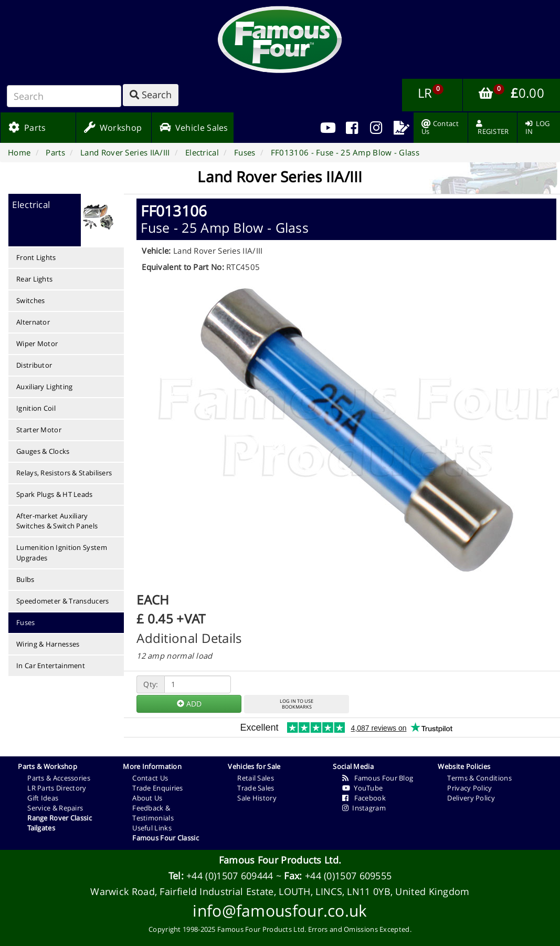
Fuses (26, 622)
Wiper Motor (37, 344)
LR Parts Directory (57, 788)
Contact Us (150, 778)
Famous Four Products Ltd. (280, 860)
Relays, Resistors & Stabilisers (64, 473)
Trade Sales (256, 788)
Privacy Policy (469, 788)
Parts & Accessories (59, 778)
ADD (189, 704)
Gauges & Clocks (43, 451)
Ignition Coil (36, 408)
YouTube (362, 788)
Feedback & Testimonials (153, 813)
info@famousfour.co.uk (280, 911)
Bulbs (25, 579)
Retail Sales (256, 778)
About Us (147, 798)
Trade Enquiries (158, 788)
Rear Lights (34, 279)
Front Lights (36, 257)
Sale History (257, 798)
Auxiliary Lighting (44, 387)
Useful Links (152, 828)
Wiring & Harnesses (48, 644)
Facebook (364, 798)
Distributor (34, 365)
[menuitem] (352, 128)
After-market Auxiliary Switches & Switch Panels (57, 521)
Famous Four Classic (166, 838)
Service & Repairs (55, 808)
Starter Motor (39, 430)
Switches (30, 300)
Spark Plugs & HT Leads (55, 494)
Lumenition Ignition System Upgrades (62, 552)
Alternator (33, 322)
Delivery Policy (471, 798)
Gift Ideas (43, 798)
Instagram (364, 808)
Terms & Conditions (479, 778)
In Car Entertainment (51, 666)
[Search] (64, 96)
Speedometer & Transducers (63, 601)
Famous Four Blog (378, 778)
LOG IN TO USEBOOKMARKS (297, 704)
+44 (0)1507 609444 (230, 876)
